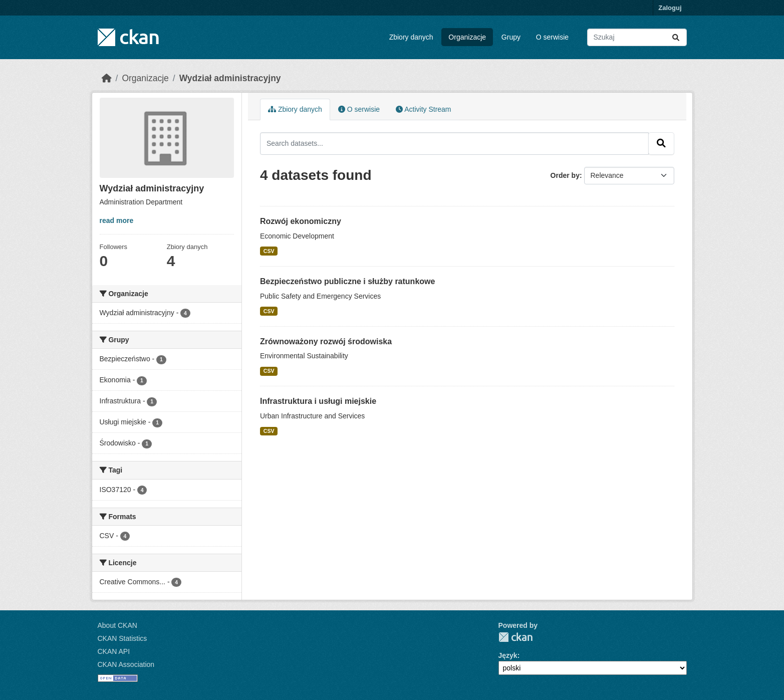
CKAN (515, 637)
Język (508, 655)
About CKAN (117, 625)
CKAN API (114, 651)
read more (117, 220)
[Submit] (676, 37)
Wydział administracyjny (230, 78)
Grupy (511, 37)
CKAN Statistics (122, 638)
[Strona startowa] (107, 78)
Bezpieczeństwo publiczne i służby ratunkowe (347, 281)
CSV (269, 251)
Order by (565, 175)
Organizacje (467, 37)
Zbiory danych (411, 37)
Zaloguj (670, 8)
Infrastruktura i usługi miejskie (318, 401)
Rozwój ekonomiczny (301, 221)
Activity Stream (423, 109)
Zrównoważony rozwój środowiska (326, 341)
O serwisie (552, 37)
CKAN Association (126, 664)
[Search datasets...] (637, 37)
